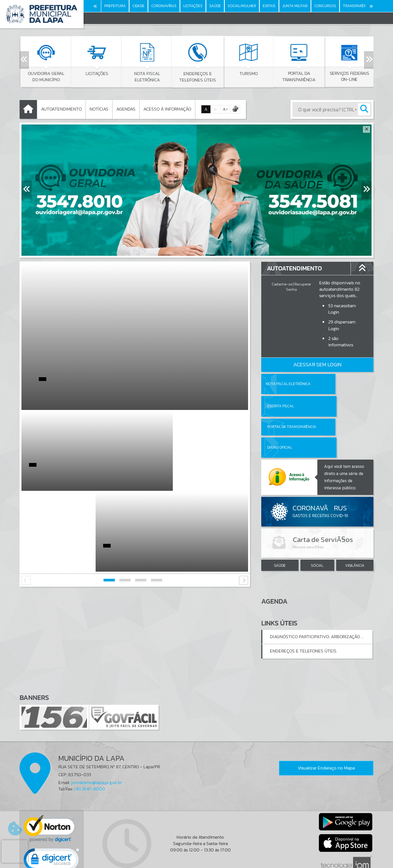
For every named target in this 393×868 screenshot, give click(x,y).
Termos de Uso (197, 854)
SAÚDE (280, 524)
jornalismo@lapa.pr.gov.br (97, 741)
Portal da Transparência (282, 406)
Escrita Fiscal (337, 384)
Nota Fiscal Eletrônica (288, 384)
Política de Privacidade (196, 860)
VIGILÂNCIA (355, 524)
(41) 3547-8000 (90, 748)
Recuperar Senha (299, 287)
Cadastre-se (282, 284)
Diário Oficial (336, 406)
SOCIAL (317, 524)
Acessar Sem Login (317, 365)
